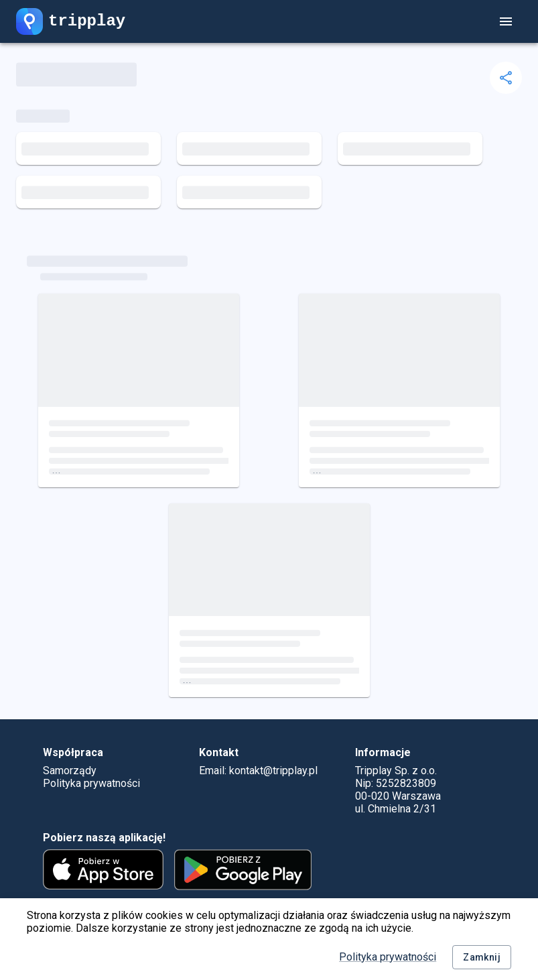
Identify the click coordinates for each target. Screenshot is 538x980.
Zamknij (482, 958)
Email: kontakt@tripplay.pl (258, 771)
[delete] (506, 78)
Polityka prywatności (388, 957)
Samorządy (70, 771)
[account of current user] (506, 21)
